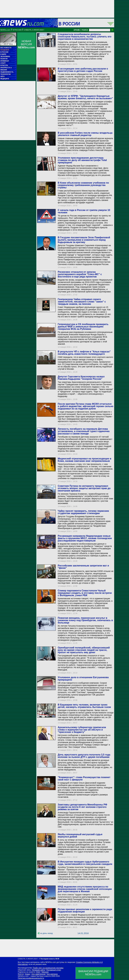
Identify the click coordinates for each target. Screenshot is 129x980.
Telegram (45, 972)
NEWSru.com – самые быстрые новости (34, 976)
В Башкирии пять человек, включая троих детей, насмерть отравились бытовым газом (84, 706)
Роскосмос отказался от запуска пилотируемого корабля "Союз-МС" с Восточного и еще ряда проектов (80, 274)
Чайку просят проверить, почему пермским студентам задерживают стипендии (83, 512)
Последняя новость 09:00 (50, 959)
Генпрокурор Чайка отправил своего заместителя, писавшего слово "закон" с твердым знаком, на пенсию (82, 302)
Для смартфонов (38, 974)
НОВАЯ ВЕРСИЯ (26, 44)
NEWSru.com (5, 30)
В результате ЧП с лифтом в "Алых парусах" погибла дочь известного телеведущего (84, 353)
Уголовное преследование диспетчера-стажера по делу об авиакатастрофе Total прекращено (82, 160)
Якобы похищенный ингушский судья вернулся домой (80, 836)
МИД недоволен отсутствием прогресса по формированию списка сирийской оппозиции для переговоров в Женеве (85, 889)
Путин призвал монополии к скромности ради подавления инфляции (85, 910)
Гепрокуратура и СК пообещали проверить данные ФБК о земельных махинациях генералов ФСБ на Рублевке (83, 327)
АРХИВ (77, 30)
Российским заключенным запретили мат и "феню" (83, 567)
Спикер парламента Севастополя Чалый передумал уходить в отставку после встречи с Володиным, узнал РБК (85, 593)
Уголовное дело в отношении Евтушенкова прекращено (83, 679)
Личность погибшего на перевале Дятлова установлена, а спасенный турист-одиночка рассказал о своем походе (84, 431)
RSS (38, 972)
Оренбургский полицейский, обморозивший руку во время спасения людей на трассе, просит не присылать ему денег (84, 650)
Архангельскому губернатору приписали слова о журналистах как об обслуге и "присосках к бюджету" (82, 730)
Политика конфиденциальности (31, 978)
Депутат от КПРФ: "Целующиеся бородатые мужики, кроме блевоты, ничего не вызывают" (85, 97)
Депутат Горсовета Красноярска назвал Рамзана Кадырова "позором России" (81, 378)
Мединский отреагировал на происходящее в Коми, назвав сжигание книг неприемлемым (84, 460)
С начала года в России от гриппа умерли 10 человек (84, 211)
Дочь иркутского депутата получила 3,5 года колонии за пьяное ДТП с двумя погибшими (84, 756)
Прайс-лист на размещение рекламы (48, 968)
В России (69, 24)
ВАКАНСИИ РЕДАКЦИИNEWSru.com (93, 973)
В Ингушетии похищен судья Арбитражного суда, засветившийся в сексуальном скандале (85, 863)
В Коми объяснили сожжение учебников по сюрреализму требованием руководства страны (83, 185)
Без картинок (52, 974)
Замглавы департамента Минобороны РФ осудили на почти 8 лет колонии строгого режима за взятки (82, 807)
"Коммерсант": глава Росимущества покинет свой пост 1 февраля (84, 778)
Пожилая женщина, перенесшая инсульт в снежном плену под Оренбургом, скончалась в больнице (85, 620)
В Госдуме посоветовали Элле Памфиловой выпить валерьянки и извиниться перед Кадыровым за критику (84, 240)
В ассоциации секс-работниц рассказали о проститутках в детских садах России (83, 70)
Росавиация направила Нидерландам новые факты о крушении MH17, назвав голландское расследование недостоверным (85, 538)
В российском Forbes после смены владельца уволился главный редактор (85, 134)
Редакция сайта (38, 970)
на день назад (46, 933)
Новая (27, 974)
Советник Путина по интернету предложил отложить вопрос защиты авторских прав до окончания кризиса (84, 488)
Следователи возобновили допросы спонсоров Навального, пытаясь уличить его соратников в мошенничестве (85, 37)
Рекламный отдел (54, 970)
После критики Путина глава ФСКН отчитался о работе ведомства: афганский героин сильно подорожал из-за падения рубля (85, 406)
